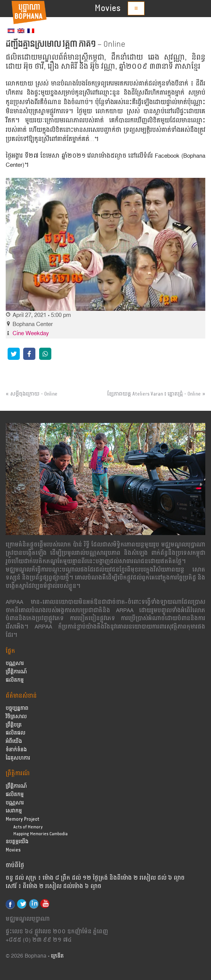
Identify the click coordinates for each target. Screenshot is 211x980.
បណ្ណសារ (15, 664)
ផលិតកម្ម (15, 680)
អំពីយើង (14, 742)
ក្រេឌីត (57, 956)
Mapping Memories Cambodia (40, 834)
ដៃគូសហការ (18, 758)
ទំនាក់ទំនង (16, 750)
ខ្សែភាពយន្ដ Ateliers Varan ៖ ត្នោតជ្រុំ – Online (154, 394)
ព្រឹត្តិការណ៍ (16, 672)
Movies (108, 8)
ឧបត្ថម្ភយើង (17, 842)
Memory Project (23, 819)
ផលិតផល (16, 733)
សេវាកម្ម (14, 811)
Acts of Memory (28, 827)
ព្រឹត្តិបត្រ (14, 725)
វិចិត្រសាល (16, 717)
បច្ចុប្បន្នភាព (17, 708)
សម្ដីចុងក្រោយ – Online (34, 394)
